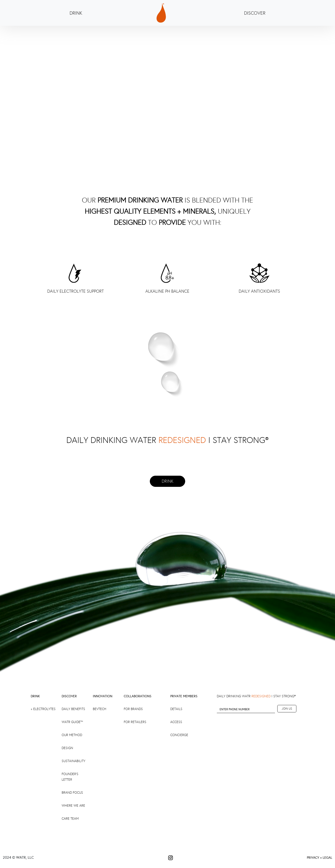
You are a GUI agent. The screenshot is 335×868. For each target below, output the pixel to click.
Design (67, 748)
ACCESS (176, 722)
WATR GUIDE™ (72, 722)
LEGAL (327, 858)
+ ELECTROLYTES (43, 709)
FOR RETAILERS (135, 722)
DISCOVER (255, 13)
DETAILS (176, 709)
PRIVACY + (314, 858)
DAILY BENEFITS (73, 709)
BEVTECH (100, 709)
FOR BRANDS (133, 709)
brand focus (72, 793)
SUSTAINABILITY (74, 761)
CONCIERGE (179, 735)
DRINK (76, 13)
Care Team (70, 819)
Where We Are (73, 806)
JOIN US (287, 709)
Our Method (72, 735)
